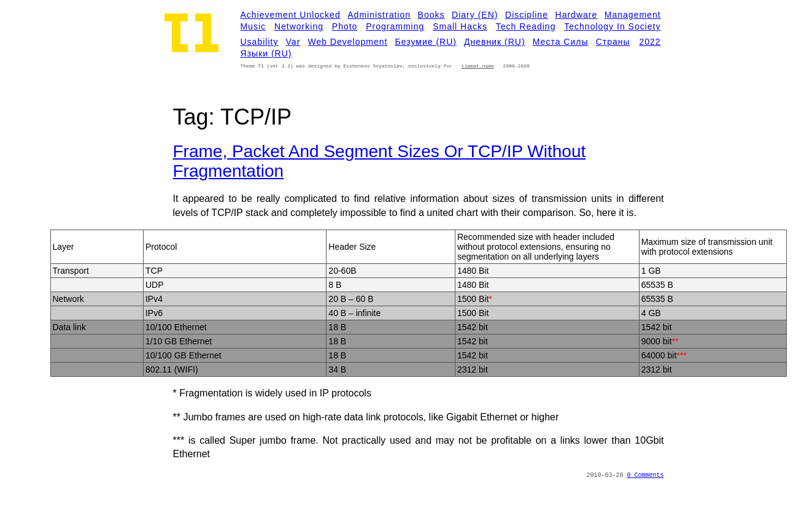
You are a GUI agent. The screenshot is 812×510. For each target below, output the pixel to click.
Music (253, 26)
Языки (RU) (266, 53)
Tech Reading (526, 26)
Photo (345, 26)
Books (431, 15)
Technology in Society (612, 26)
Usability (260, 42)
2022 (650, 42)
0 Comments (645, 475)
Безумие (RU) (426, 42)
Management (633, 15)
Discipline (527, 15)
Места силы (561, 42)
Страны (613, 42)
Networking (299, 26)
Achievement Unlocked (291, 15)
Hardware (577, 15)
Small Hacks (460, 26)
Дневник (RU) (495, 42)
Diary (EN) (475, 15)
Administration (379, 15)
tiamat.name (478, 66)
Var (293, 42)
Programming (395, 26)
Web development (347, 42)
